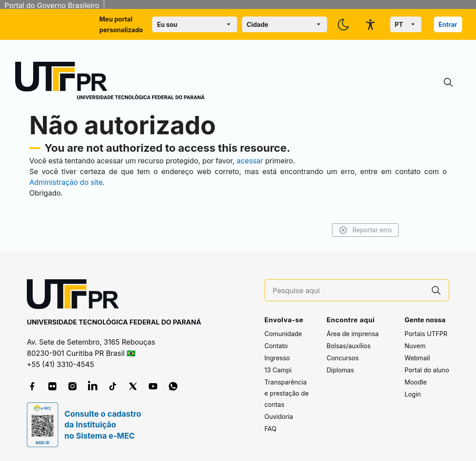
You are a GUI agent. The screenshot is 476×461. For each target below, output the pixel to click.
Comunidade (283, 334)
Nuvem (415, 346)
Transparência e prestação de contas (287, 393)
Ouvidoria (279, 416)
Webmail (417, 358)
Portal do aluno (427, 370)
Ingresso (277, 358)
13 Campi (278, 370)
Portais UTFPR (426, 334)
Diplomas (340, 370)
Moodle (416, 382)
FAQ (270, 429)
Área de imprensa (353, 334)
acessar (250, 161)
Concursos (343, 358)
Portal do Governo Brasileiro (52, 5)
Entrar (448, 24)
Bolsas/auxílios (348, 346)
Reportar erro (365, 230)
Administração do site (66, 182)
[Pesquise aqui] (348, 291)
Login (413, 394)
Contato (276, 346)
